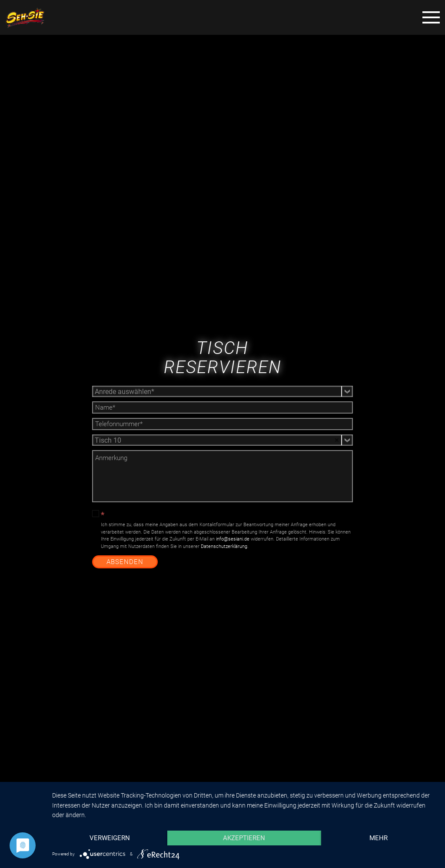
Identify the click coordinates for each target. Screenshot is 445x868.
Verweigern (110, 838)
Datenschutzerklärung (224, 546)
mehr (379, 838)
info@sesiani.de (233, 539)
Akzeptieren (244, 838)
